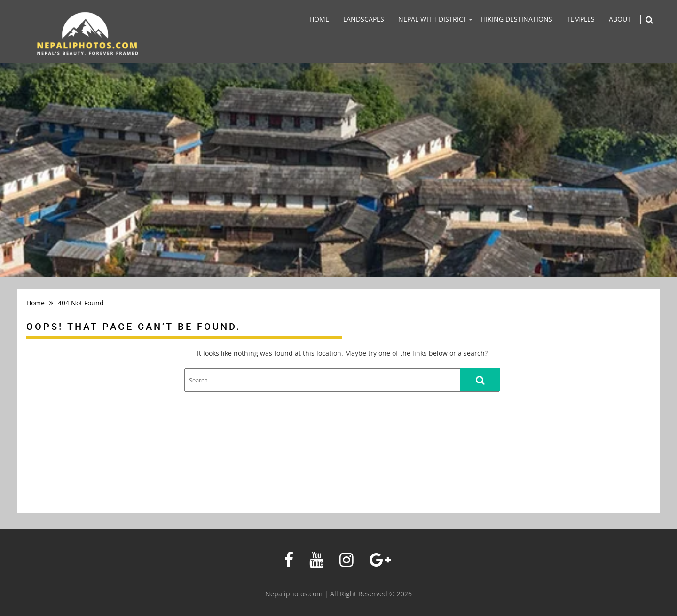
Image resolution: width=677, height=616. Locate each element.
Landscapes (364, 19)
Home (319, 19)
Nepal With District (433, 19)
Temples (581, 19)
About (620, 19)
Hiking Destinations (517, 19)
